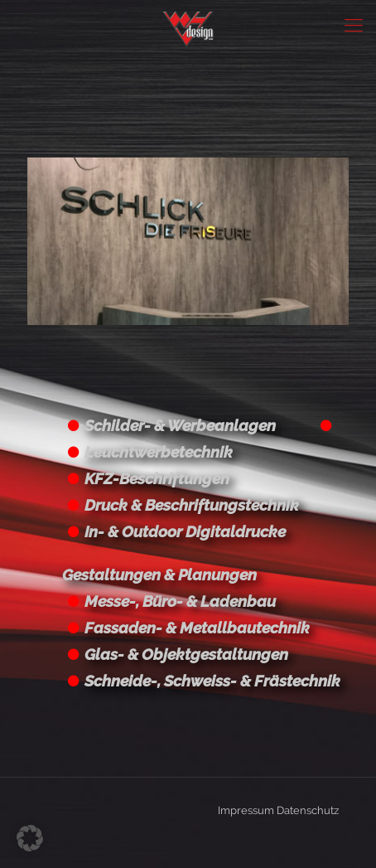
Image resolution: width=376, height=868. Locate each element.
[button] (30, 838)
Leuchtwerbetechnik (159, 452)
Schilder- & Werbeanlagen (180, 425)
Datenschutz (308, 810)
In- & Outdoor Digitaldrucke (185, 531)
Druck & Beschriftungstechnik (192, 505)
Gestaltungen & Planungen (159, 575)
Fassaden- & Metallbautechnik (197, 628)
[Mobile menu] (354, 25)
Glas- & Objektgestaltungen (186, 654)
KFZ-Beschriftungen (157, 478)
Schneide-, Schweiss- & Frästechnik (212, 681)
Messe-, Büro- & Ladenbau (180, 601)
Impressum (246, 810)
